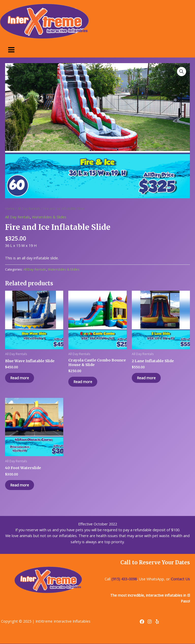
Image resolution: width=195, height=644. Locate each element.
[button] (182, 72)
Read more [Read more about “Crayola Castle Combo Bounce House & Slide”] (83, 382)
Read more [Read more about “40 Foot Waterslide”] (20, 485)
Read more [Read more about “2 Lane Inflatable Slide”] (146, 378)
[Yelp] (157, 622)
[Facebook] (142, 622)
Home (10, 208)
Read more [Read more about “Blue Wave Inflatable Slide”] (20, 378)
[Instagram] (150, 622)
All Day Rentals (29, 208)
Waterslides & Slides (49, 217)
